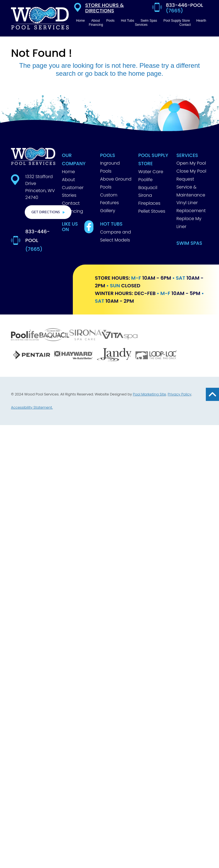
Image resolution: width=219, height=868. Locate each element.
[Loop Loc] (156, 356)
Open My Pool (191, 163)
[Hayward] (73, 356)
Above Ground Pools (116, 183)
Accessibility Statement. (32, 407)
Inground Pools (110, 167)
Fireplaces (149, 203)
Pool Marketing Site (150, 394)
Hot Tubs (111, 224)
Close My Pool (191, 171)
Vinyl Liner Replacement (191, 207)
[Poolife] (25, 335)
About (68, 180)
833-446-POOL (38, 240)
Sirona (145, 195)
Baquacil (148, 188)
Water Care (151, 172)
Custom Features (109, 199)
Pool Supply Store (153, 160)
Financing (72, 211)
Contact (71, 203)
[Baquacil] (54, 335)
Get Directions (46, 212)
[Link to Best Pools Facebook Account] (89, 227)
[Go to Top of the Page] (212, 394)
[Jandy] (114, 356)
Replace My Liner (189, 223)
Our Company (74, 160)
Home (68, 172)
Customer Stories (73, 192)
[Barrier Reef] (162, 335)
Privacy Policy (179, 394)
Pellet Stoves (152, 211)
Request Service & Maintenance (191, 187)
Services (187, 155)
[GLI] (193, 356)
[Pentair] (31, 356)
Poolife (145, 180)
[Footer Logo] (33, 156)
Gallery (108, 211)
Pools (108, 155)
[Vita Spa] (120, 335)
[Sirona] (85, 335)
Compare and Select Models (115, 236)
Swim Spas (189, 243)
